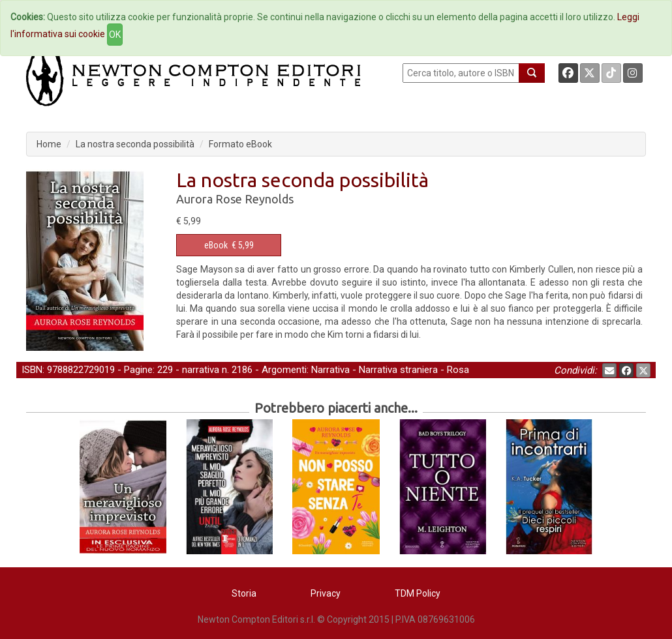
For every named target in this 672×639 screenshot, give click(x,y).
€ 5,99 (229, 245)
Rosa (458, 370)
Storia (244, 593)
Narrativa (330, 370)
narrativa (201, 370)
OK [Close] (115, 35)
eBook (216, 245)
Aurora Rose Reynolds (235, 199)
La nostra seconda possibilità (135, 144)
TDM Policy (418, 593)
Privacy (326, 593)
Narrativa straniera (398, 370)
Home (49, 144)
